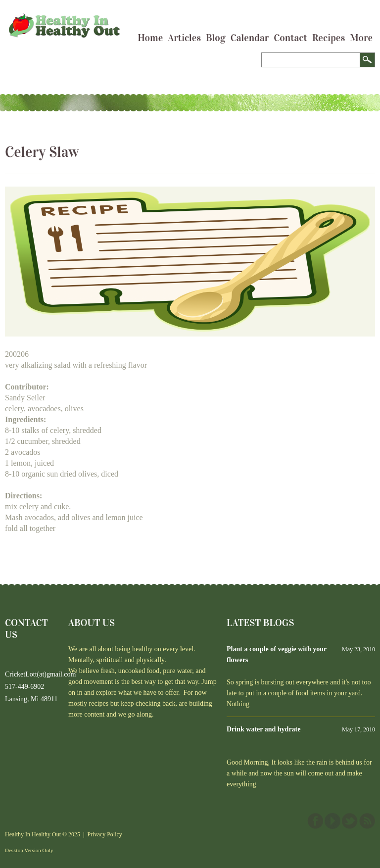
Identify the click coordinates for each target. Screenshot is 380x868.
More (361, 38)
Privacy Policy (105, 834)
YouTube (332, 821)
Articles (184, 38)
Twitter (350, 821)
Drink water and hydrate (263, 729)
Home (150, 38)
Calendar (250, 38)
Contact (290, 38)
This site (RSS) (367, 821)
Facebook (315, 821)
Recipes (329, 38)
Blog (215, 38)
